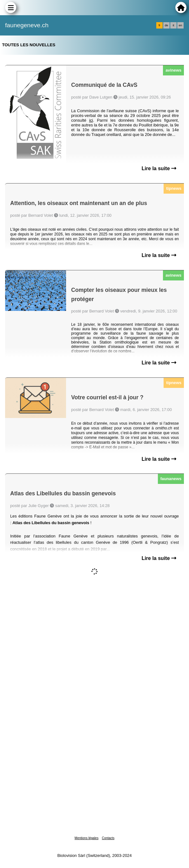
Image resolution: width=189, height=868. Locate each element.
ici (91, 120)
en (180, 25)
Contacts (108, 838)
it (174, 25)
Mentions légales (87, 838)
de (166, 25)
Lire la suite (159, 168)
